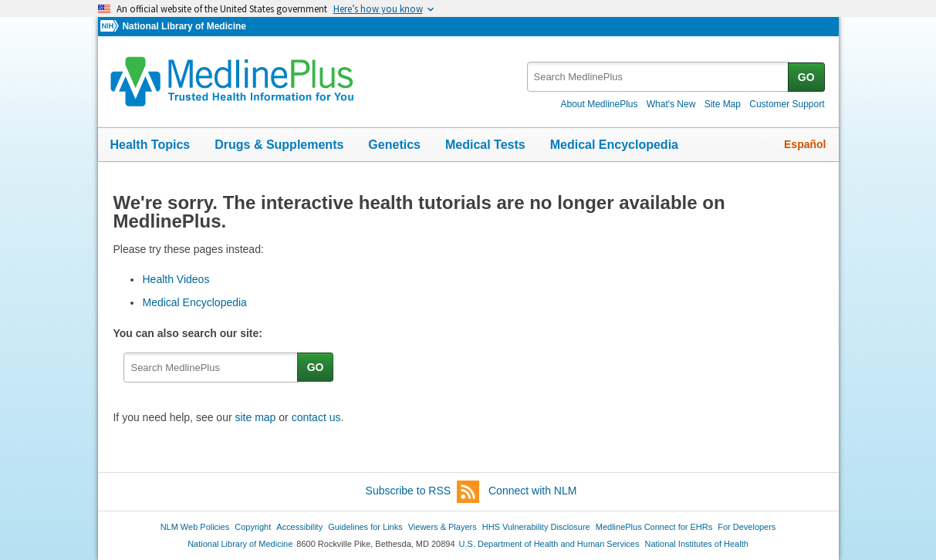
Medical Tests (485, 145)
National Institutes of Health (697, 544)
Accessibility (299, 527)
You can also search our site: (190, 333)
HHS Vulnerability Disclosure (536, 527)
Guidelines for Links (365, 527)
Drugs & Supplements (279, 145)
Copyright (253, 527)
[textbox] (659, 77)
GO (806, 77)
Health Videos (176, 279)
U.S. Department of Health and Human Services (549, 544)
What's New (671, 104)
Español (805, 144)
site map (255, 417)
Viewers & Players (443, 527)
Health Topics (150, 145)
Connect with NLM (532, 491)
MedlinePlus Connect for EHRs (654, 527)
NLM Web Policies (195, 527)
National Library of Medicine (184, 26)
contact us (316, 417)
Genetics (394, 145)
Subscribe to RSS (423, 492)
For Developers (747, 527)
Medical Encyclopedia (614, 145)
